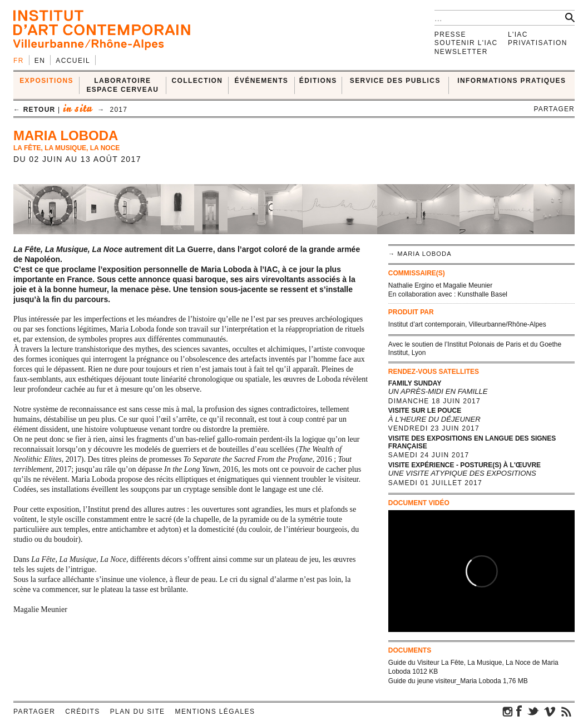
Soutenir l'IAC (466, 43)
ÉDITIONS (318, 81)
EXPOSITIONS (46, 81)
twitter (533, 711)
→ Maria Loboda (420, 254)
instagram (508, 711)
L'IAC (518, 34)
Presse (450, 34)
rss (566, 711)
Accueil (73, 61)
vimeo (550, 711)
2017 (119, 110)
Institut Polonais (471, 344)
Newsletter (461, 52)
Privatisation (538, 43)
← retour (34, 110)
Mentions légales (215, 712)
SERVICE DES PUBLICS (395, 81)
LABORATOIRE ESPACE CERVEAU (122, 85)
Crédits (82, 712)
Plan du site (138, 712)
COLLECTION (197, 81)
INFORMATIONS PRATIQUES (512, 81)
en (40, 61)
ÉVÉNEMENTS (262, 81)
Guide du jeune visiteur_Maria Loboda (445, 681)
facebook (519, 711)
